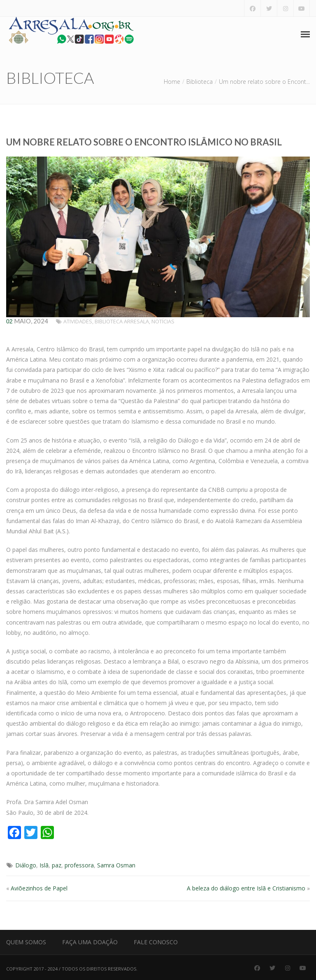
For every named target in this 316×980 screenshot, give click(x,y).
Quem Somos (26, 942)
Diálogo (26, 865)
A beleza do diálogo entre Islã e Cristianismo (246, 888)
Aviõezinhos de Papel (39, 888)
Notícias (163, 321)
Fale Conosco (156, 942)
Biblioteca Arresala (122, 321)
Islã (44, 865)
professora (79, 865)
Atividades (78, 321)
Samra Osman (116, 865)
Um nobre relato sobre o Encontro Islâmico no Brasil (144, 142)
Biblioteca (200, 82)
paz (57, 865)
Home (172, 82)
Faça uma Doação (90, 942)
